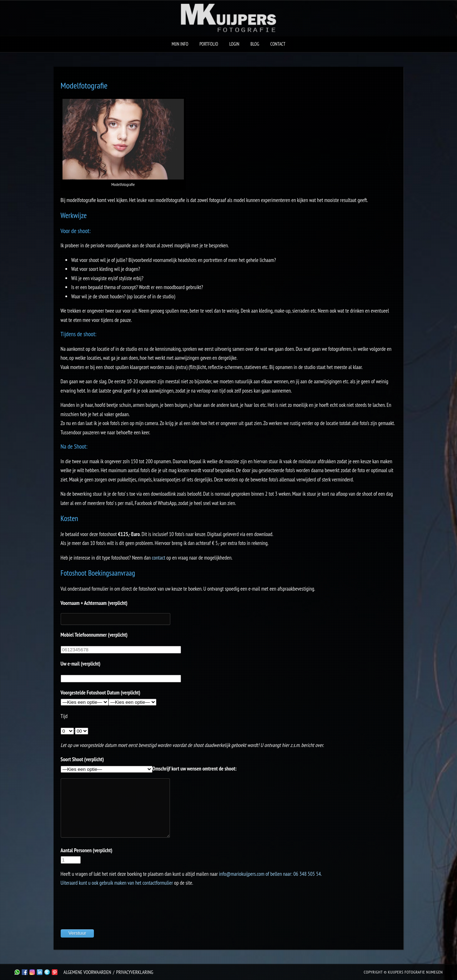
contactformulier (158, 883)
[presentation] (115, 907)
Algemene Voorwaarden (87, 972)
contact (159, 558)
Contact (278, 44)
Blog (255, 44)
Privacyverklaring (135, 972)
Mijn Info (180, 44)
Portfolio (209, 44)
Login (234, 44)
